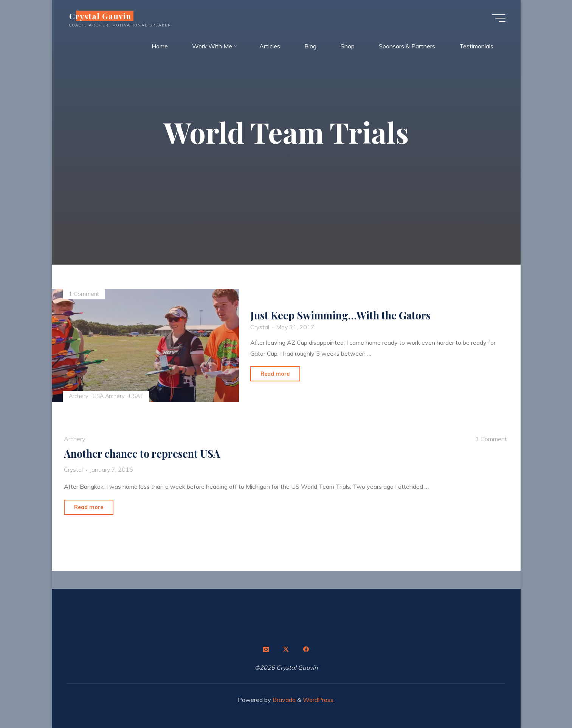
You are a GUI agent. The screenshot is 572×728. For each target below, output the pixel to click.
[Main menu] (499, 18)
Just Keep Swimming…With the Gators (341, 315)
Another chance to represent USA (142, 454)
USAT (136, 396)
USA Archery (109, 396)
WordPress (318, 700)
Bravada (283, 700)
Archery (79, 396)
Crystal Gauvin (100, 16)
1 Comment (84, 294)
